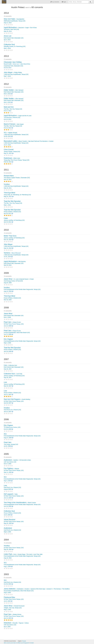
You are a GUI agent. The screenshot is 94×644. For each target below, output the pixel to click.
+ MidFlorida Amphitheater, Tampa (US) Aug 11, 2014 (15, 21)
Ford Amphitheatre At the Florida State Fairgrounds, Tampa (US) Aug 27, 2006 (22, 436)
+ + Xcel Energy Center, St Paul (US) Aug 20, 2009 (19, 281)
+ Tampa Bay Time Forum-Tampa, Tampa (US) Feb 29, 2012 (17, 160)
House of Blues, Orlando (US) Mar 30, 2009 (12, 298)
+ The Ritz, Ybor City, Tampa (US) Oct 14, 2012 (14, 126)
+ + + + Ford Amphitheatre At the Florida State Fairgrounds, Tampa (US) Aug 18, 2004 (23, 556)
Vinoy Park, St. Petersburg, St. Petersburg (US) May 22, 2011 (17, 195)
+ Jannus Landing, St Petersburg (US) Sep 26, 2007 (14, 376)
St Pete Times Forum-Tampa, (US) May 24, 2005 (14, 521)
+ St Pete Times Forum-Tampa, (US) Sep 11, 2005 (14, 470)
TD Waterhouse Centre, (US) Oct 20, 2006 (12, 427)
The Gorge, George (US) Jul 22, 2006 (11, 444)
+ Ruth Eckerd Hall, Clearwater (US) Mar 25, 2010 (15, 263)
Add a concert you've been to (10, 643)
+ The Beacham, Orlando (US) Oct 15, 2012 (18, 117)
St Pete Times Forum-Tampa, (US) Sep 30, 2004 (14, 548)
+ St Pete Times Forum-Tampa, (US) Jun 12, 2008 (14, 324)
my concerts (55, 2)
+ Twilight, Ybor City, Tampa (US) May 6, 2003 (14, 608)
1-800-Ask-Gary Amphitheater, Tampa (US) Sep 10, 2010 (16, 246)
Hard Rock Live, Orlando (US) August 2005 (12, 487)
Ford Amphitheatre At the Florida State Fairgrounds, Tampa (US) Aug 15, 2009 (22, 289)
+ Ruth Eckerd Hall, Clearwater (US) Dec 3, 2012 (14, 100)
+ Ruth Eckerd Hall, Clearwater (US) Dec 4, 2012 (14, 92)
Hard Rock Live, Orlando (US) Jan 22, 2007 (12, 410)
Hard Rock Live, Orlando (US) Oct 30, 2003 (12, 582)
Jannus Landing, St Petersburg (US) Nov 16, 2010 (14, 238)
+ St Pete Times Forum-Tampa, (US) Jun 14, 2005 (14, 496)
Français (24, 641)
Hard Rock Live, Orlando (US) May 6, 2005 (12, 530)
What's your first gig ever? (24, 643)
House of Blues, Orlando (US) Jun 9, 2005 (12, 513)
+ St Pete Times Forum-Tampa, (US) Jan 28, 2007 (17, 401)
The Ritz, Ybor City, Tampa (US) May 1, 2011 (13, 203)
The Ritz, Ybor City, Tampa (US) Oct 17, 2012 (13, 109)
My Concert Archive (4, 2)
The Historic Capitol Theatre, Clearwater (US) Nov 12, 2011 (17, 178)
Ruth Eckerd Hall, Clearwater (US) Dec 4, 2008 (14, 315)
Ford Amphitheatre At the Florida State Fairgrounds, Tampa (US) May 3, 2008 (22, 341)
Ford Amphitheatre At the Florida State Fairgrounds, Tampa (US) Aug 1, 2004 (22, 565)
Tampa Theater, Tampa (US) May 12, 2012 (12, 152)
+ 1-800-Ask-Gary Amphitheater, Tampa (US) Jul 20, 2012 (16, 134)
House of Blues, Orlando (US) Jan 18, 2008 (12, 350)
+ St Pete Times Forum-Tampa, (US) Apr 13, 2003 (14, 616)
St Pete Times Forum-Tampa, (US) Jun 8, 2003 (14, 599)
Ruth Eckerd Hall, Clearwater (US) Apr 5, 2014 (14, 38)
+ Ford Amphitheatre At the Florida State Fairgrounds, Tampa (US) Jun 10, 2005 (22, 504)
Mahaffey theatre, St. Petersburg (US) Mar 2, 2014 (15, 46)
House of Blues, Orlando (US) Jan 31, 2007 (12, 393)
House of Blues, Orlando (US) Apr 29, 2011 (12, 212)
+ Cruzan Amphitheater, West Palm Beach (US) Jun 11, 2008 (17, 333)
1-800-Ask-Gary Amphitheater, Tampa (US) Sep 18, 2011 (16, 186)
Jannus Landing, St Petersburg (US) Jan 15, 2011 (14, 220)
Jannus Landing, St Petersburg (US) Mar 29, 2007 (14, 384)
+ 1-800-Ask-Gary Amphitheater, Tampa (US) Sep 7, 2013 (16, 74)
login (64, 2)
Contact (32, 643)
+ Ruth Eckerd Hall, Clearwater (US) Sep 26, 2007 (14, 367)
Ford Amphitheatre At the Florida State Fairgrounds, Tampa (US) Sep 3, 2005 (22, 479)
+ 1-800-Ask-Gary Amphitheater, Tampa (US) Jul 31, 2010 (16, 255)
